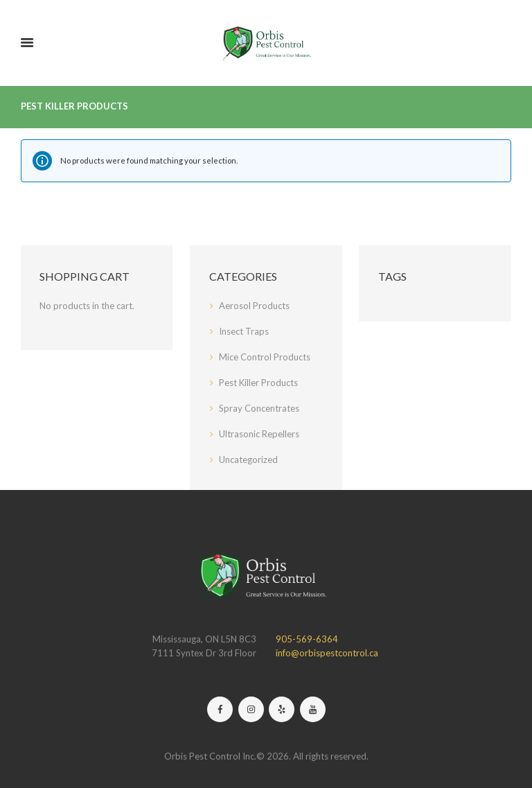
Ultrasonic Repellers (259, 434)
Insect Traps (244, 331)
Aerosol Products (254, 306)
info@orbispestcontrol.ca (327, 653)
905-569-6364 (307, 639)
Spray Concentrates (259, 408)
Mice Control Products (265, 357)
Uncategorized (248, 459)
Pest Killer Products (258, 383)
